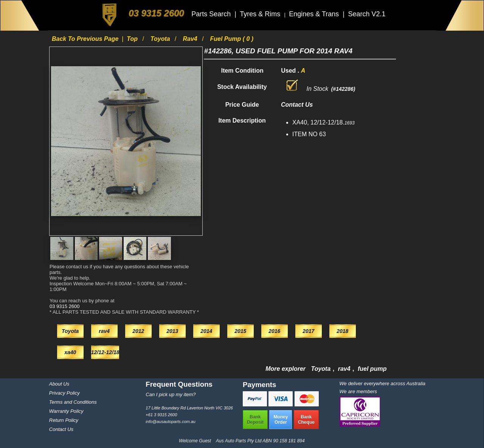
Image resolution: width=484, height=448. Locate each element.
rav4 (191, 39)
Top (133, 39)
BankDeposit (255, 420)
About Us (59, 384)
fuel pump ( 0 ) (232, 39)
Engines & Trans (315, 14)
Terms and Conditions (73, 402)
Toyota (161, 39)
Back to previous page (86, 39)
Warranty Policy (66, 411)
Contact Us (61, 429)
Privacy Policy (64, 393)
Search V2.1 (367, 14)
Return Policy (64, 420)
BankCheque (306, 420)
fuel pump (372, 369)
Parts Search (212, 14)
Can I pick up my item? (171, 394)
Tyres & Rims (261, 14)
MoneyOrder (281, 420)
